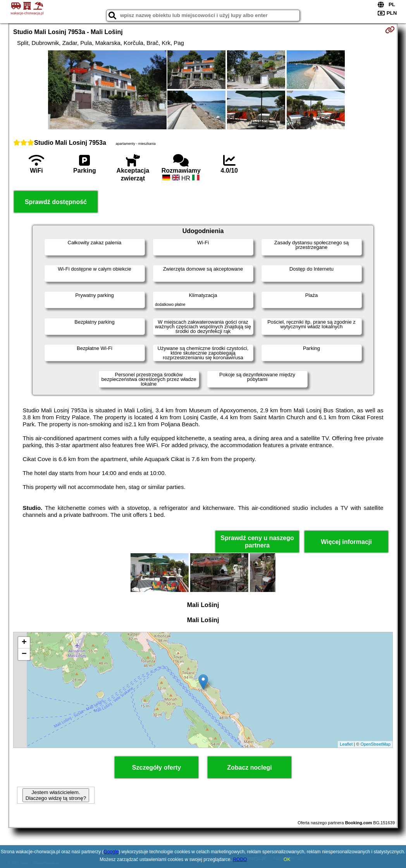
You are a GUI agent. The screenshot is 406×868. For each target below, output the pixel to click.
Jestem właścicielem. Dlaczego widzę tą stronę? (56, 795)
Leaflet (346, 744)
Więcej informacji (346, 542)
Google (111, 852)
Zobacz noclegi (249, 768)
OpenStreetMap (375, 744)
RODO (240, 859)
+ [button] (24, 643)
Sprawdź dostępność (56, 202)
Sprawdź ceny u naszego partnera (257, 542)
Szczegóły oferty (157, 768)
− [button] (24, 654)
